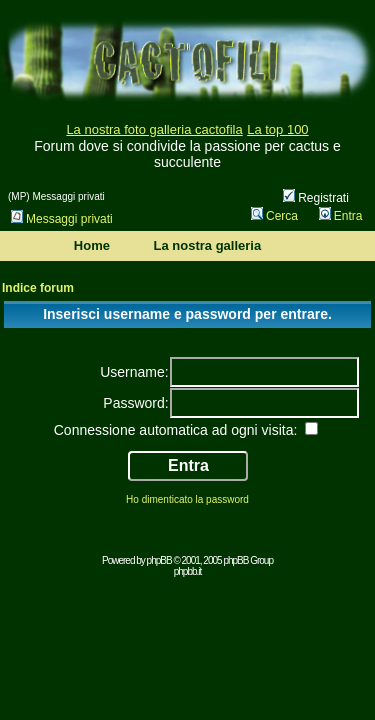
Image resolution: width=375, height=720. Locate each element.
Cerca (274, 216)
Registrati (316, 198)
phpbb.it (188, 571)
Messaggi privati (62, 219)
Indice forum (38, 288)
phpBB (159, 560)
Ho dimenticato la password (187, 499)
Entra (341, 216)
